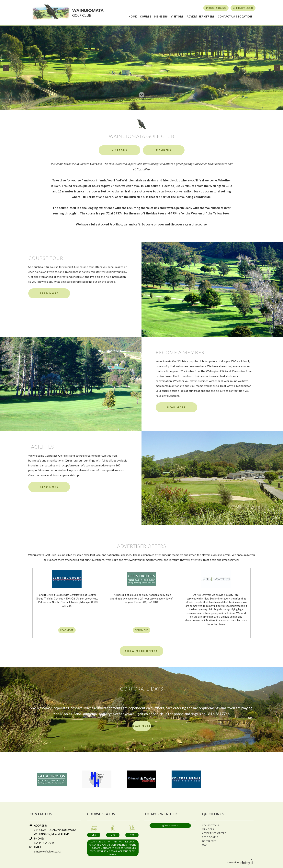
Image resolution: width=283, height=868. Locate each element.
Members (161, 17)
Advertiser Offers (201, 17)
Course (146, 17)
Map (205, 845)
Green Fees (209, 841)
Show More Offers (141, 651)
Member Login (243, 8)
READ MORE (67, 630)
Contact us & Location (235, 17)
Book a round (216, 8)
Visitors (177, 17)
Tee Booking (210, 837)
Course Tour (211, 825)
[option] (52, 779)
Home (133, 17)
